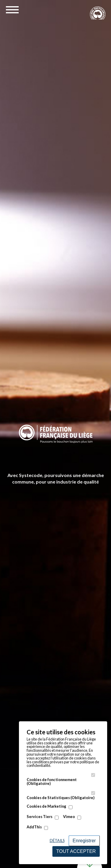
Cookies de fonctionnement (52, 782)
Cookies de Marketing (46, 806)
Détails (57, 840)
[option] (55, 434)
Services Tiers (40, 817)
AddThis (34, 827)
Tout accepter (76, 851)
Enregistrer (84, 841)
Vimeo (69, 817)
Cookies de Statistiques (61, 798)
